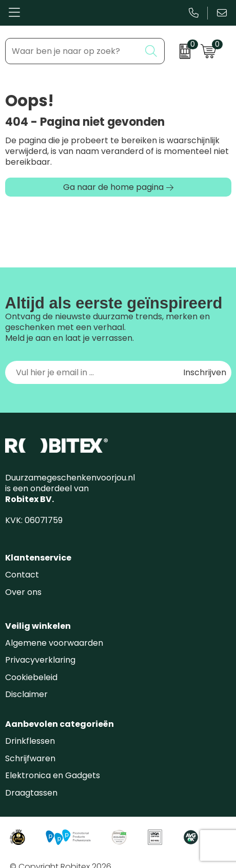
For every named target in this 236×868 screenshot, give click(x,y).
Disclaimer (26, 694)
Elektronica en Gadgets (53, 775)
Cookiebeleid (31, 677)
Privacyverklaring (40, 660)
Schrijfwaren (30, 758)
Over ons (23, 592)
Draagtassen (31, 793)
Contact (22, 575)
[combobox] (73, 51)
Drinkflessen (30, 741)
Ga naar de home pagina (113, 187)
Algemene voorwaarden (54, 643)
